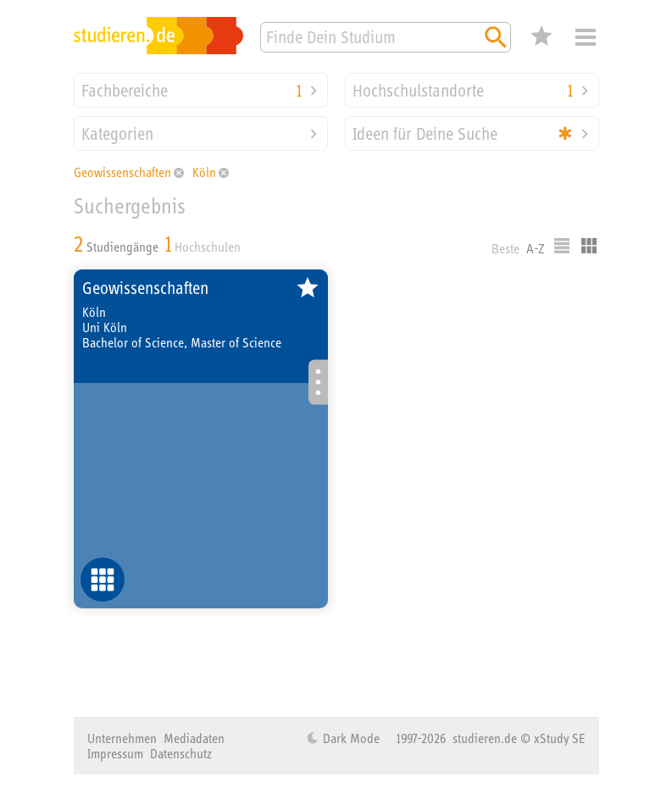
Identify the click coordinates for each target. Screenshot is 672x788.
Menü (586, 37)
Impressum (115, 753)
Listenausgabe (562, 246)
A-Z (536, 248)
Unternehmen (122, 738)
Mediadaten (194, 738)
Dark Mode (350, 738)
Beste (505, 248)
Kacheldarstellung (589, 246)
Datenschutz (181, 753)
